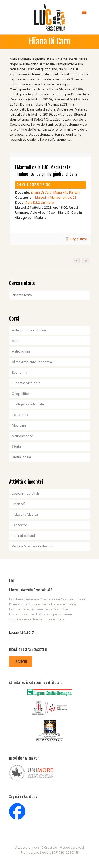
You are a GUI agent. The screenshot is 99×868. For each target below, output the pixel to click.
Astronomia (21, 351)
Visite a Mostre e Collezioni (32, 546)
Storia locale (21, 457)
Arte (15, 341)
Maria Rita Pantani (67, 192)
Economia (20, 373)
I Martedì (40, 197)
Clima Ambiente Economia (32, 362)
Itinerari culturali (24, 536)
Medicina (19, 425)
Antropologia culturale (29, 330)
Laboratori (20, 525)
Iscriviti (21, 661)
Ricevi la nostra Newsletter (28, 650)
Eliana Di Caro (41, 192)
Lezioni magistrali (25, 493)
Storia (16, 447)
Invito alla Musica (25, 515)
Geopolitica (21, 394)
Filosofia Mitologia (26, 383)
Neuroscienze (22, 436)
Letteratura (20, 415)
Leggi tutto (79, 239)
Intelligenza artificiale (28, 404)
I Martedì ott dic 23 (62, 197)
